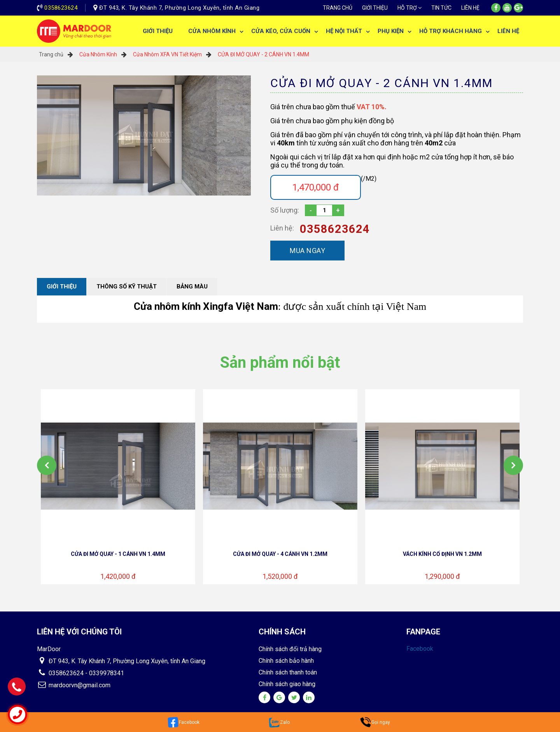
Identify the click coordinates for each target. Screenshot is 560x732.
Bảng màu (192, 287)
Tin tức (441, 8)
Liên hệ (470, 8)
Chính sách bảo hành (286, 661)
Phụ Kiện (391, 31)
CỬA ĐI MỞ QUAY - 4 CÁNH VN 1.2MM (280, 554)
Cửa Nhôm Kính (212, 31)
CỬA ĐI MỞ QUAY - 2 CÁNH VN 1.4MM (263, 54)
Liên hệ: (282, 228)
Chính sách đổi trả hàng (290, 649)
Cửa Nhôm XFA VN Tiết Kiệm (167, 54)
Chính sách (282, 632)
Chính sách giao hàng (287, 684)
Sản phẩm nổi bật (280, 363)
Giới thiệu (375, 8)
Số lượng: (285, 210)
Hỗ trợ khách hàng (451, 31)
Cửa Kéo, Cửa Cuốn (281, 31)
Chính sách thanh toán (288, 672)
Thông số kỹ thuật (127, 287)
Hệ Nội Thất (344, 31)
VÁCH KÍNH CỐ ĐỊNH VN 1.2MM (442, 554)
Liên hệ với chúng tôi (79, 632)
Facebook (420, 649)
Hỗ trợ (407, 8)
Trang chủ (338, 8)
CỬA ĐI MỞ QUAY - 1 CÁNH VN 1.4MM (118, 554)
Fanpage (423, 632)
